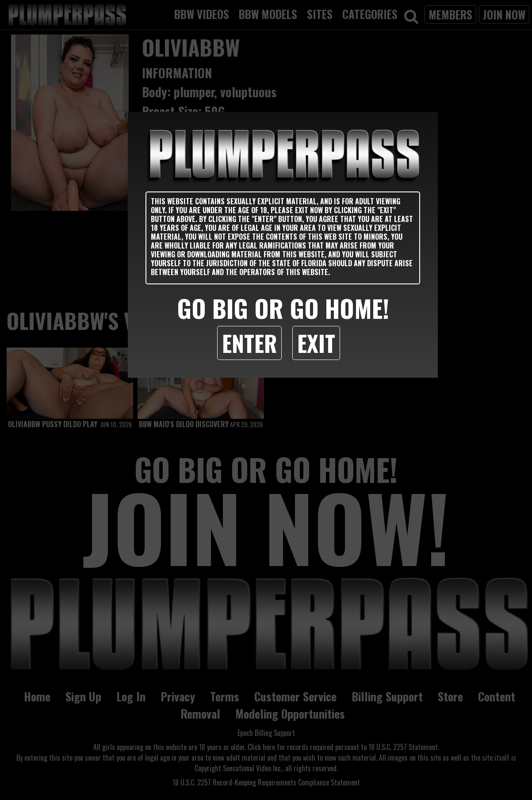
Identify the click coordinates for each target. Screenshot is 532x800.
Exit (316, 343)
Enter (249, 343)
